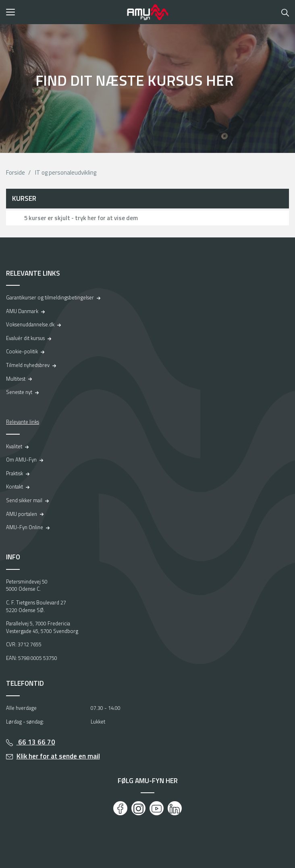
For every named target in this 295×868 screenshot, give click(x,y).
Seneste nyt (19, 392)
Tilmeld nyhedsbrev (28, 365)
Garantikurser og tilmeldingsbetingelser (50, 297)
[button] (64, 12)
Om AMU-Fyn (21, 460)
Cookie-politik (22, 351)
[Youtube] (157, 808)
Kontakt (15, 487)
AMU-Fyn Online (25, 527)
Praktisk (15, 473)
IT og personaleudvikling (66, 172)
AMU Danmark (22, 311)
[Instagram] (138, 808)
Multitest (16, 379)
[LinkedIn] (175, 808)
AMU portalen (22, 514)
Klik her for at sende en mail (58, 756)
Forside (16, 172)
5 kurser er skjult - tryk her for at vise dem (81, 218)
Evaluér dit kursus (25, 338)
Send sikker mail (24, 500)
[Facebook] (120, 808)
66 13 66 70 (36, 742)
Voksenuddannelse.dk (30, 324)
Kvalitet (14, 446)
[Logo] (147, 12)
